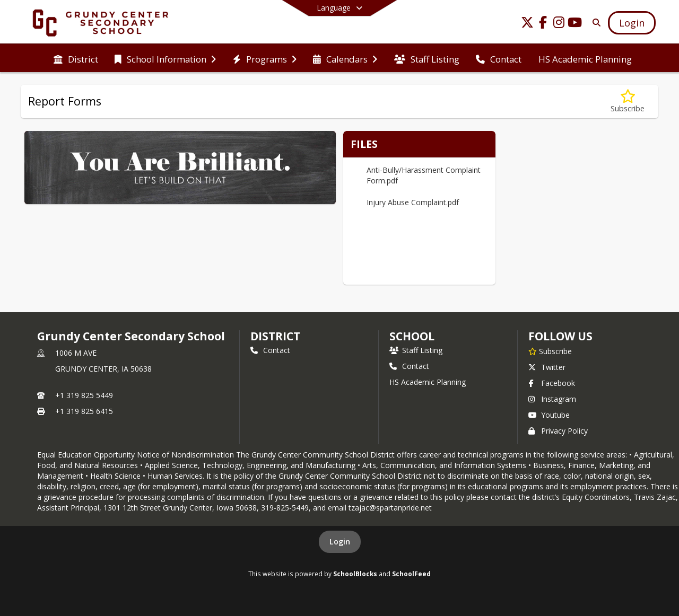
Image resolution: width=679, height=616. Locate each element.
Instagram (552, 399)
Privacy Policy (558, 431)
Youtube (549, 415)
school (412, 336)
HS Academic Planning (428, 382)
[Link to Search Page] (594, 23)
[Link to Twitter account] (527, 24)
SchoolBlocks (355, 574)
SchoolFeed (411, 574)
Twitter (547, 367)
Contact (270, 350)
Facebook (552, 383)
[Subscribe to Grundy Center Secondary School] (550, 351)
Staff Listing (416, 350)
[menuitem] (76, 58)
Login (340, 542)
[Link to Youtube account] (575, 24)
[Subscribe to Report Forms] (628, 102)
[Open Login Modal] (632, 23)
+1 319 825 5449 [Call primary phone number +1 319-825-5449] (84, 395)
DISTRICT (275, 336)
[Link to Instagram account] (559, 24)
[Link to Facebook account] (543, 24)
